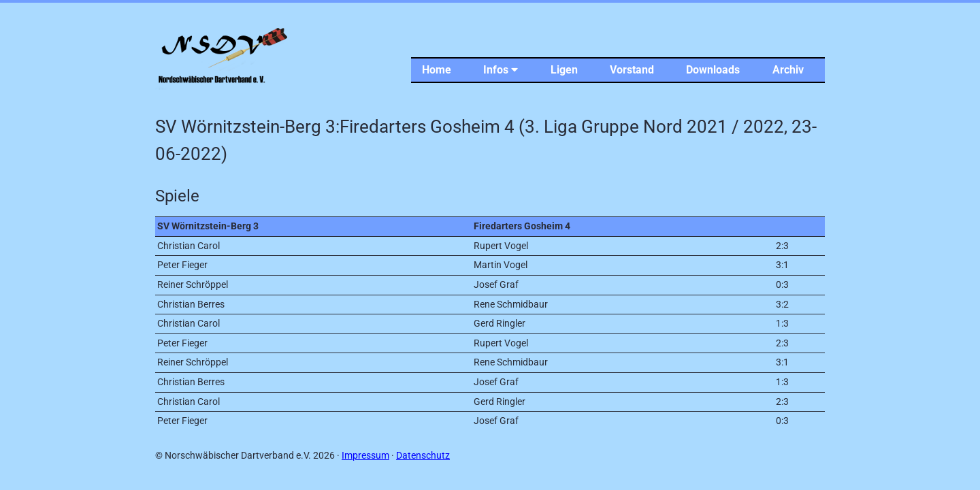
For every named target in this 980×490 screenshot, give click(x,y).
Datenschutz (423, 456)
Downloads (713, 70)
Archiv (788, 70)
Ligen (564, 70)
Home (437, 70)
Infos (501, 70)
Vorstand (632, 70)
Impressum (365, 456)
